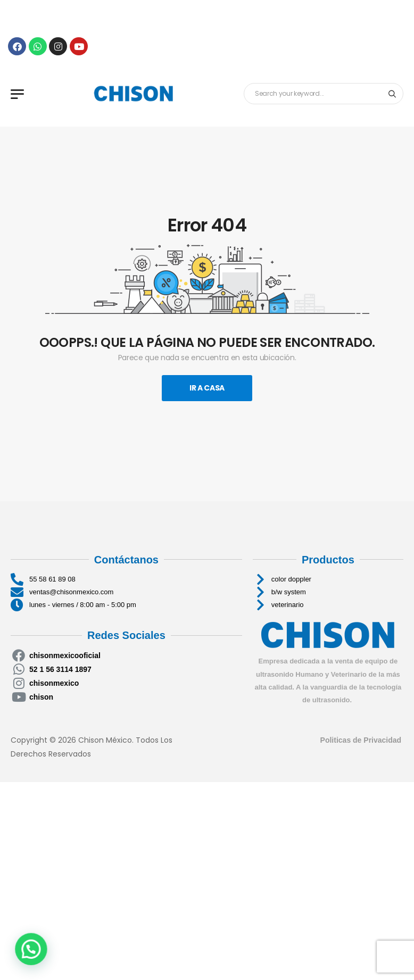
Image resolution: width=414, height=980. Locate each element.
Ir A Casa (207, 388)
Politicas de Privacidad (362, 740)
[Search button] (392, 94)
